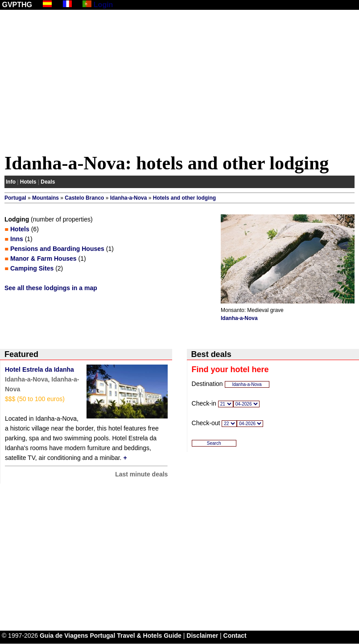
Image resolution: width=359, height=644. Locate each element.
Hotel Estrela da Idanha (39, 369)
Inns (17, 239)
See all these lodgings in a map (51, 288)
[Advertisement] (179, 83)
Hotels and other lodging (184, 198)
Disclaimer (202, 636)
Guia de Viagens (64, 636)
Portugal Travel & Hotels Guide (136, 636)
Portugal (15, 198)
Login (103, 5)
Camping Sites (32, 268)
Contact (235, 636)
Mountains (45, 198)
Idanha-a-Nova (129, 198)
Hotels (28, 182)
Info (11, 182)
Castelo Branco (84, 198)
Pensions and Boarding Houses (57, 249)
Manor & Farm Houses (43, 258)
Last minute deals (141, 474)
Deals (48, 182)
